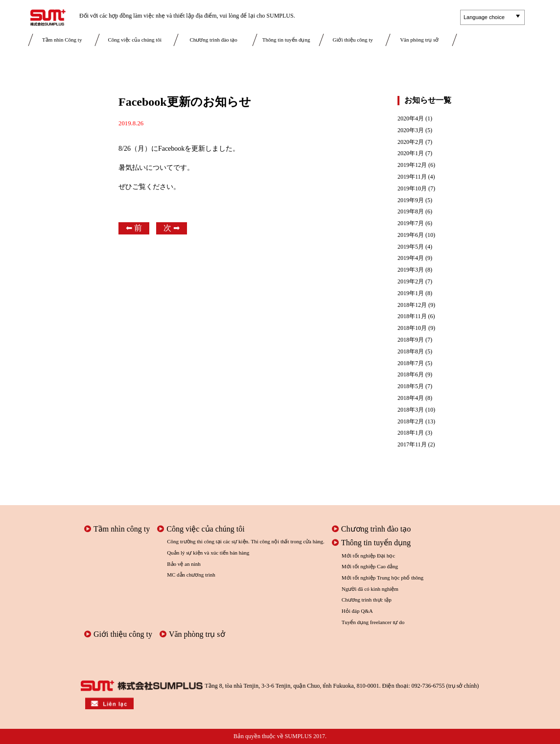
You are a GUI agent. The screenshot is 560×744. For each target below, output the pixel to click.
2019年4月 (411, 258)
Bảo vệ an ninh (184, 564)
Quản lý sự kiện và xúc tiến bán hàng (208, 553)
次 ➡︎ (172, 228)
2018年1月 (411, 433)
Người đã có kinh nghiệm (370, 589)
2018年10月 (412, 328)
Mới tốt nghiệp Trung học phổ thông (383, 578)
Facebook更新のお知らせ (185, 102)
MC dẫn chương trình (191, 575)
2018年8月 (411, 352)
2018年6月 (411, 375)
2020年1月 (411, 153)
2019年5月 (411, 247)
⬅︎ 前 (134, 228)
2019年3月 (411, 270)
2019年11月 (412, 177)
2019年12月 (412, 165)
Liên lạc (493, 42)
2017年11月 (412, 445)
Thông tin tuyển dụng (286, 40)
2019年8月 (411, 212)
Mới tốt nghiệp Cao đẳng (370, 566)
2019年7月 (411, 223)
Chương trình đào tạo (214, 40)
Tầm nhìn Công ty (62, 40)
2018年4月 (411, 398)
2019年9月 (411, 200)
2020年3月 (411, 130)
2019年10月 (412, 189)
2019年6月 (411, 235)
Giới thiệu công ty (352, 40)
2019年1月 (411, 293)
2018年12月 (412, 305)
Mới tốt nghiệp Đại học (368, 556)
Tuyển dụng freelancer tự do (373, 622)
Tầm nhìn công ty (117, 529)
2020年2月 (411, 142)
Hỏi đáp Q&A (357, 611)
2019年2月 (411, 282)
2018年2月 (411, 422)
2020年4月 (411, 119)
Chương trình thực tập (367, 600)
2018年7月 (411, 363)
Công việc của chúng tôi (135, 40)
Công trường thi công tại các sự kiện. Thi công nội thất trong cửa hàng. (246, 541)
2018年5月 (411, 386)
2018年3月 (411, 410)
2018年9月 (411, 340)
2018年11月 (412, 316)
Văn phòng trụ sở (419, 40)
